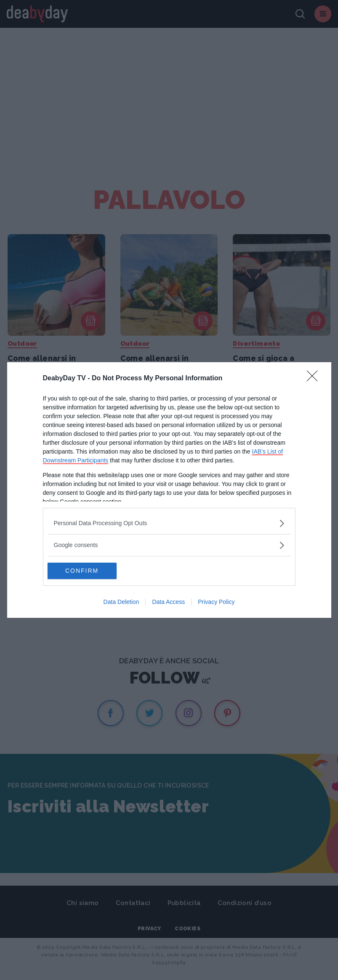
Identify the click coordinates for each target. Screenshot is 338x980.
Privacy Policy (216, 602)
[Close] (315, 379)
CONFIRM (87, 571)
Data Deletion (121, 602)
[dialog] (169, 490)
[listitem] (169, 523)
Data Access (168, 602)
